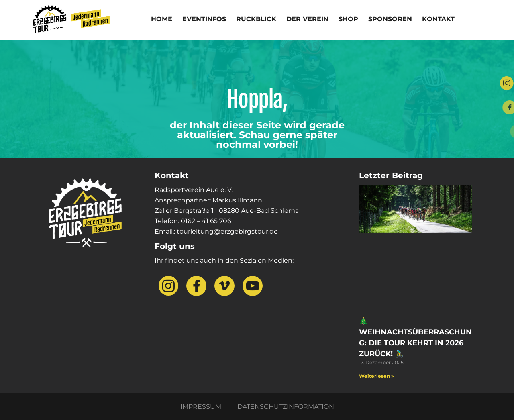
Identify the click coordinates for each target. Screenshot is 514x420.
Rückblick (256, 19)
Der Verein (307, 19)
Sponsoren (390, 19)
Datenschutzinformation (286, 407)
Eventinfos (204, 19)
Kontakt (438, 19)
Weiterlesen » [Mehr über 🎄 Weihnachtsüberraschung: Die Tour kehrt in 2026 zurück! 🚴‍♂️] (376, 376)
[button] (18, 402)
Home (162, 19)
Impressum (201, 407)
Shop (348, 19)
